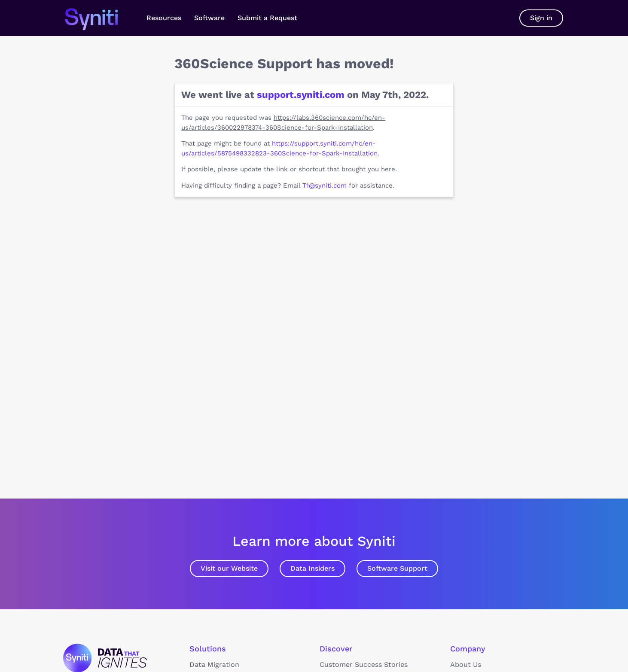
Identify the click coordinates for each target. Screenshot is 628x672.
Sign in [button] (541, 18)
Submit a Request (267, 18)
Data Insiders (312, 568)
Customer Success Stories (364, 664)
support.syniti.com (301, 95)
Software (209, 18)
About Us (466, 664)
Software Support (397, 568)
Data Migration (214, 664)
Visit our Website (229, 568)
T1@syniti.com (325, 185)
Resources (164, 18)
